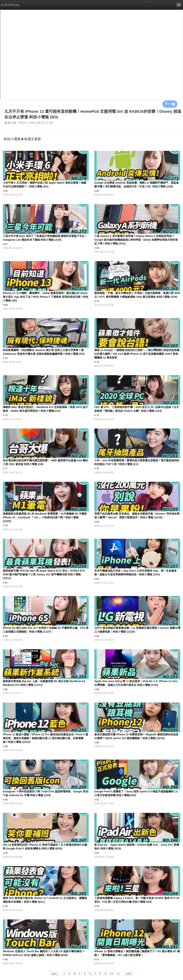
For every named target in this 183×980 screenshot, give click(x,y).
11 (118, 974)
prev (54, 974)
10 (111, 974)
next (129, 974)
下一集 (170, 104)
